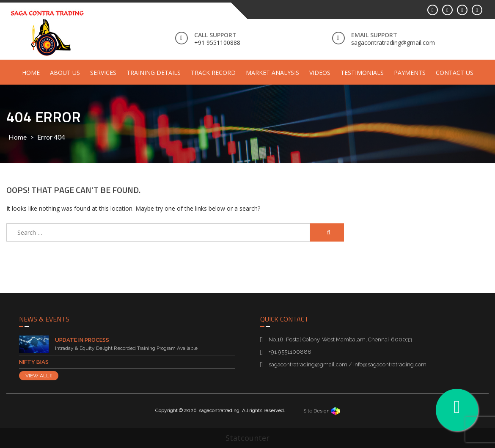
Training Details (154, 73)
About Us (65, 73)
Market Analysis (272, 73)
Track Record (213, 73)
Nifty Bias (34, 362)
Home (31, 73)
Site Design (322, 411)
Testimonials (362, 73)
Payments (410, 73)
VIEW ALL (39, 376)
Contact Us (455, 73)
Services (103, 73)
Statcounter (247, 438)
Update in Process (82, 340)
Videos (320, 73)
